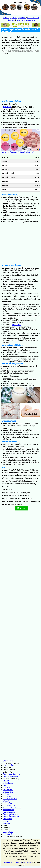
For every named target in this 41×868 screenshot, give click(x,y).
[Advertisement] (20, 78)
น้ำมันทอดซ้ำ (8, 834)
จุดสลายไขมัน (8, 832)
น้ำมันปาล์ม (7, 796)
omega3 (6, 821)
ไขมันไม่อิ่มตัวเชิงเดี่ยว (11, 814)
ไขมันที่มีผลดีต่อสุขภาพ (12, 774)
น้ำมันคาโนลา (8, 790)
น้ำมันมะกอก (8, 794)
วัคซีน (18, 20)
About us (18, 862)
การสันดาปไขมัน (9, 765)
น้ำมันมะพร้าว (8, 792)
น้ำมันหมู (6, 781)
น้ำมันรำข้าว (7, 803)
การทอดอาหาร (9, 810)
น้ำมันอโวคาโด (8, 783)
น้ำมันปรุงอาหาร (9, 805)
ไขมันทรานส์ (17, 325)
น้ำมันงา (6, 801)
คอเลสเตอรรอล (9, 812)
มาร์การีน (6, 787)
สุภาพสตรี (22, 18)
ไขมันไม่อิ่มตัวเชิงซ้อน (11, 816)
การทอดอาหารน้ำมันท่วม (12, 808)
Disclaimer (27, 862)
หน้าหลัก (6, 18)
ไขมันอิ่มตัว (7, 107)
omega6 (6, 823)
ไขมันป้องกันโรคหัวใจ (11, 776)
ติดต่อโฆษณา (8, 862)
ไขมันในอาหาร (8, 761)
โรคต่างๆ (12, 20)
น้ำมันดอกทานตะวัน (10, 799)
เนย (4, 785)
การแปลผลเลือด (33, 18)
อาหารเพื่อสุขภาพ (28, 20)
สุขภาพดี (14, 18)
